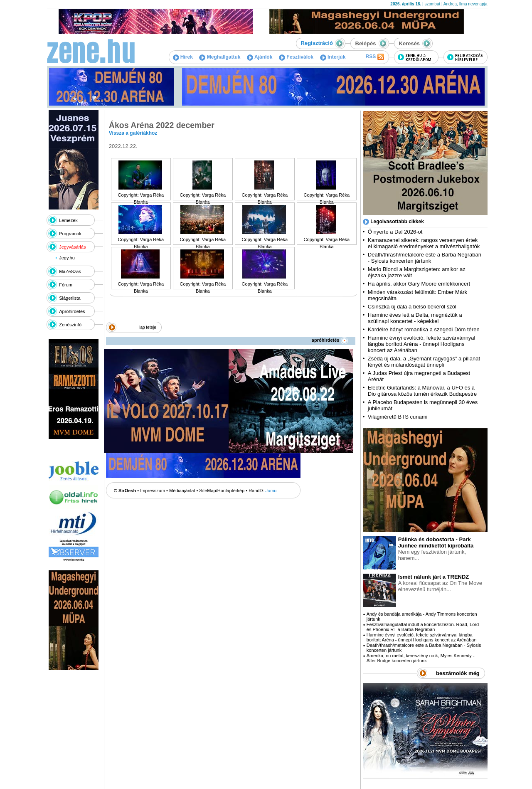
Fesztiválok (296, 57)
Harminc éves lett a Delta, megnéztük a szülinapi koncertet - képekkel (415, 318)
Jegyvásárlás (72, 247)
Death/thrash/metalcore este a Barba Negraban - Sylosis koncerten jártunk (425, 258)
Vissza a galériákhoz (133, 133)
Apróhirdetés (72, 311)
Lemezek (68, 220)
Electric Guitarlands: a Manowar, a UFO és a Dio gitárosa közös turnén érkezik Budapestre (422, 391)
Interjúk (333, 57)
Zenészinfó (70, 325)
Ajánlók (260, 57)
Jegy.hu (67, 258)
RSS (374, 57)
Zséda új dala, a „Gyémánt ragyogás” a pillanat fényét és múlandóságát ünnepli (424, 362)
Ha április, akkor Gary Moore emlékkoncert (419, 284)
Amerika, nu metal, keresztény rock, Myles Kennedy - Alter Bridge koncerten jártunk (421, 658)
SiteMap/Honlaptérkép (222, 491)
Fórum (66, 285)
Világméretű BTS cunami (398, 417)
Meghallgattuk (220, 57)
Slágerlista (70, 298)
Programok (70, 234)
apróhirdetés (330, 340)
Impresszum (153, 491)
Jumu (271, 491)
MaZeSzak (70, 271)
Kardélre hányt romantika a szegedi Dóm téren (424, 329)
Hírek (183, 57)
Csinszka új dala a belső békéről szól (412, 307)
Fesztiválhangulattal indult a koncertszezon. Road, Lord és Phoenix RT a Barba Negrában (423, 627)
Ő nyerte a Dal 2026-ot (395, 232)
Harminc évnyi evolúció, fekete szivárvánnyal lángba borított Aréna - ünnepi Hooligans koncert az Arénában (422, 344)
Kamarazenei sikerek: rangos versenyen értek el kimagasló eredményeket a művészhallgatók (424, 243)
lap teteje (148, 327)
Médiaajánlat (182, 491)
